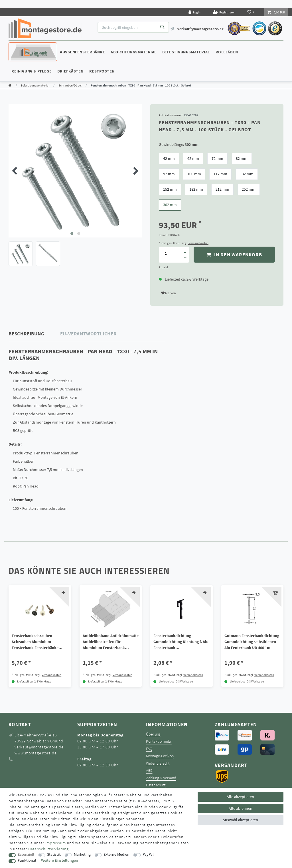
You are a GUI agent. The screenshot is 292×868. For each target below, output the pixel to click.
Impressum (56, 843)
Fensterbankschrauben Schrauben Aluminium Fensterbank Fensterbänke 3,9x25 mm (35, 642)
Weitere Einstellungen (60, 860)
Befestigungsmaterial (186, 52)
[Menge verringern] (185, 259)
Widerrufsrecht (158, 763)
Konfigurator (26, 47)
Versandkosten (198, 243)
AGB (149, 771)
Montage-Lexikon (160, 756)
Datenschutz (156, 785)
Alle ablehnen (241, 808)
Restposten (102, 71)
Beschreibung (27, 334)
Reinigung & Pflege (32, 71)
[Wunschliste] (251, 12)
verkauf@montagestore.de (200, 29)
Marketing (82, 854)
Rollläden (227, 52)
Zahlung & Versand (161, 778)
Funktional (27, 860)
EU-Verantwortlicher (88, 334)
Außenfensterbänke (82, 52)
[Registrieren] (224, 12)
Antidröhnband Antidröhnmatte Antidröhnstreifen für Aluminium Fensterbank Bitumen (111, 642)
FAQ (149, 749)
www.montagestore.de (36, 753)
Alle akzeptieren (240, 797)
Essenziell (26, 854)
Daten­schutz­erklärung (48, 849)
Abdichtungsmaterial (134, 52)
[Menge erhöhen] (185, 251)
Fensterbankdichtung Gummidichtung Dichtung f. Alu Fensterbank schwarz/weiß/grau (181, 642)
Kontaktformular (159, 741)
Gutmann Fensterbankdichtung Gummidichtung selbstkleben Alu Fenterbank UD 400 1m (252, 642)
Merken (169, 293)
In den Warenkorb (234, 255)
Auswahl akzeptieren (240, 820)
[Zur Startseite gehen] (10, 85)
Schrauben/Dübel (70, 85)
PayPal (148, 854)
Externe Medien (116, 854)
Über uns (153, 734)
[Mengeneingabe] (166, 253)
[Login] (194, 12)
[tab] (35, 334)
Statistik (54, 854)
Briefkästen (70, 71)
